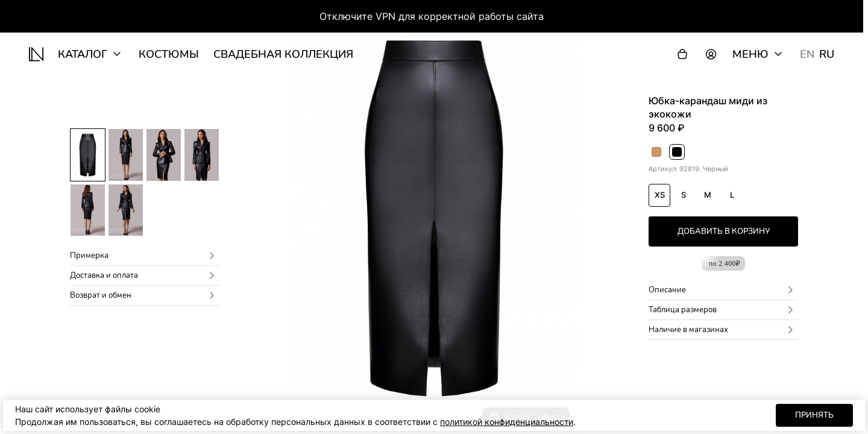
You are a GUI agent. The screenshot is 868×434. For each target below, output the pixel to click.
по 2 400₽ (725, 263)
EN (807, 54)
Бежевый (657, 153)
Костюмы (169, 54)
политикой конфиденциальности (507, 422)
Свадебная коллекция (283, 54)
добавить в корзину (724, 231)
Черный (677, 153)
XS (660, 195)
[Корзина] (682, 54)
